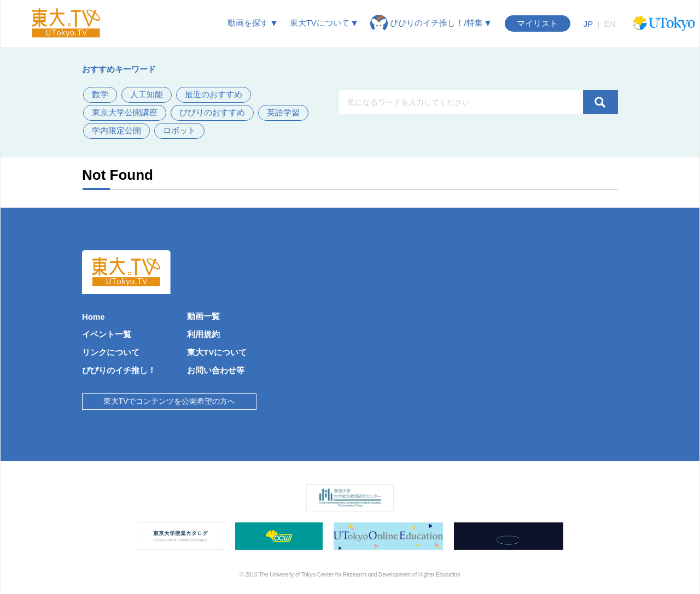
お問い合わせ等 (216, 370)
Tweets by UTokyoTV (328, 255)
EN (609, 24)
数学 (100, 94)
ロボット (179, 130)
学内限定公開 (116, 130)
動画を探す (252, 23)
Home (94, 317)
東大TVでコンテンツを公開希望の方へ (170, 401)
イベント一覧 (107, 334)
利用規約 (203, 334)
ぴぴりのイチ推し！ (119, 370)
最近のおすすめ (214, 94)
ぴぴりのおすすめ (212, 112)
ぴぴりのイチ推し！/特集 (430, 23)
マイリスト (537, 23)
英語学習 (283, 112)
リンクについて (111, 352)
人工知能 (147, 94)
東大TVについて (323, 23)
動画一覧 (203, 316)
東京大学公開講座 (125, 112)
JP (588, 24)
